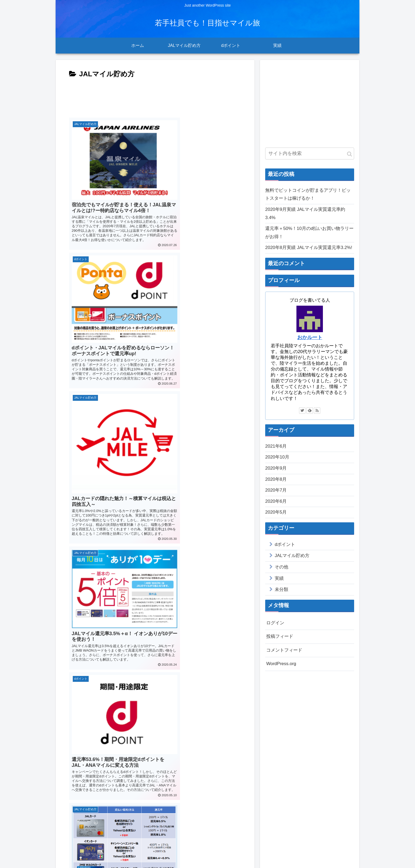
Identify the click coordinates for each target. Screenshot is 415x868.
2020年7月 (276, 490)
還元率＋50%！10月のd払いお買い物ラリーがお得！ (309, 233)
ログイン (275, 623)
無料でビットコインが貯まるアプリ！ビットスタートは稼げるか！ (308, 194)
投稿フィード (280, 636)
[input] (310, 153)
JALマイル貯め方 (292, 556)
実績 (279, 578)
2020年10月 (277, 457)
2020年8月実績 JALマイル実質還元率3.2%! (309, 248)
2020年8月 (276, 479)
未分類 (281, 589)
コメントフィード (284, 650)
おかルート (310, 337)
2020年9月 (276, 468)
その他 (281, 567)
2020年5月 (276, 512)
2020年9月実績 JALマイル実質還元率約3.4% (305, 213)
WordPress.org (281, 664)
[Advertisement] (155, 96)
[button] (349, 154)
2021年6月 (276, 446)
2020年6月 (276, 501)
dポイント (285, 544)
